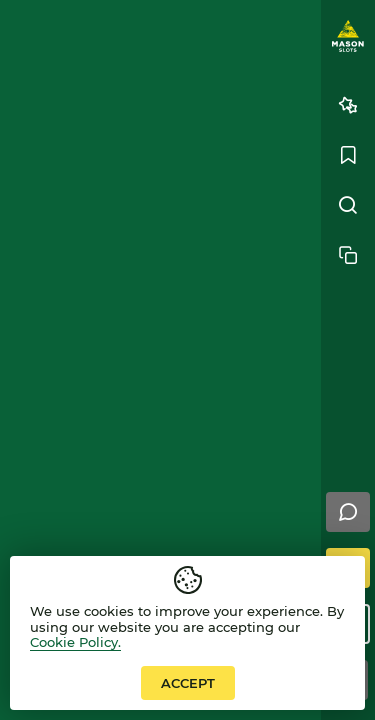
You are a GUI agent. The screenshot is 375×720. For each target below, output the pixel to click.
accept (188, 683)
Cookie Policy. (75, 642)
